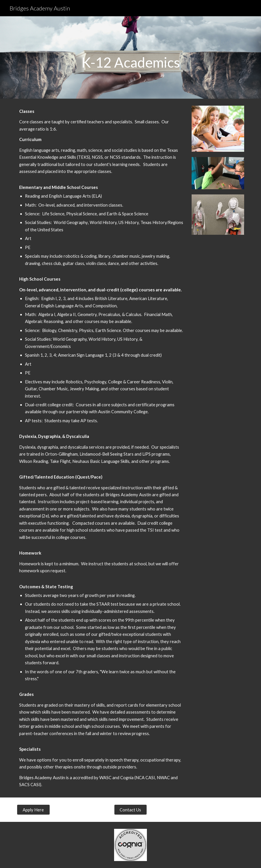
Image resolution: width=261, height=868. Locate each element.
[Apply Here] (33, 810)
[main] (130, 57)
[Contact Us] (131, 810)
